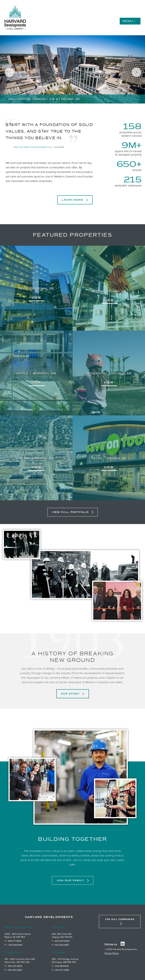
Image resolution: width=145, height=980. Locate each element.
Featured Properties (72, 235)
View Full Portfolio (70, 512)
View (36, 298)
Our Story (70, 694)
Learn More (73, 200)
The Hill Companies (120, 919)
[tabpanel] (72, 69)
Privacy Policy (112, 953)
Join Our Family (70, 880)
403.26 (59, 941)
